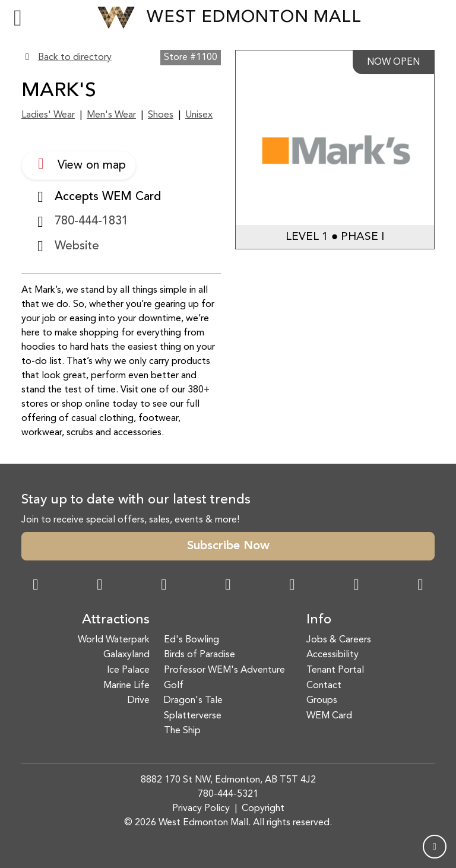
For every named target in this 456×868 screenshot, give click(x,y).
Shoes (161, 115)
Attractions (116, 620)
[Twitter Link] (228, 586)
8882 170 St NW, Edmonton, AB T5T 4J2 (228, 780)
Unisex (199, 115)
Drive (139, 701)
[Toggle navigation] (18, 18)
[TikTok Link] (356, 586)
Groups (322, 701)
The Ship (182, 731)
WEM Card (329, 716)
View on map (79, 164)
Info (319, 620)
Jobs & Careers (339, 640)
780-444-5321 (228, 794)
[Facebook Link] (36, 586)
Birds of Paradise (199, 655)
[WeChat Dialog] (292, 586)
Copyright (263, 809)
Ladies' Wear (48, 115)
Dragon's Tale (193, 701)
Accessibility (332, 655)
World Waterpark (114, 640)
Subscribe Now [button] (228, 546)
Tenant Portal (335, 670)
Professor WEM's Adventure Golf (224, 678)
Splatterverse (193, 716)
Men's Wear (111, 115)
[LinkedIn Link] (420, 586)
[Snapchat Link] (164, 586)
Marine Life (126, 686)
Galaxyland (126, 655)
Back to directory (75, 58)
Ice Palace (128, 670)
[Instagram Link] (100, 586)
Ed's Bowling (191, 640)
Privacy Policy (201, 809)
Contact (324, 686)
